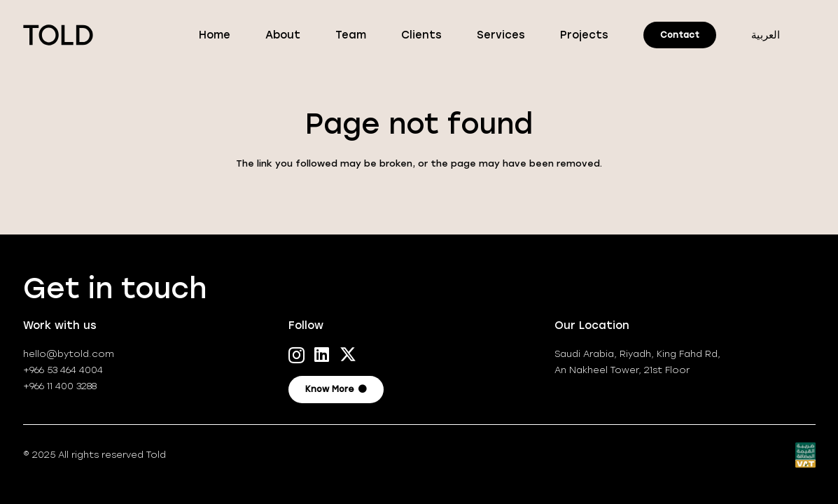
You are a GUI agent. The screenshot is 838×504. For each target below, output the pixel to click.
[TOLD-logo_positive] (58, 35)
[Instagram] (296, 355)
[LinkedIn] (322, 354)
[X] (348, 355)
